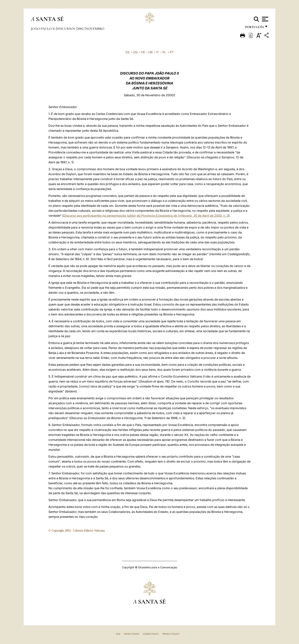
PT (172, 52)
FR (143, 52)
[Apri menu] (265, 19)
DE (128, 52)
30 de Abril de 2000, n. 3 (211, 216)
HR (150, 52)
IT (158, 52)
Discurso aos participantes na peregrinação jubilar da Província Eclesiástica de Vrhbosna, (128, 216)
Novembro (95, 29)
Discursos (66, 29)
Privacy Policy (171, 634)
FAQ (118, 634)
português (254, 28)
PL (164, 52)
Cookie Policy (151, 634)
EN (135, 52)
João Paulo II (43, 29)
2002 (81, 29)
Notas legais (131, 634)
